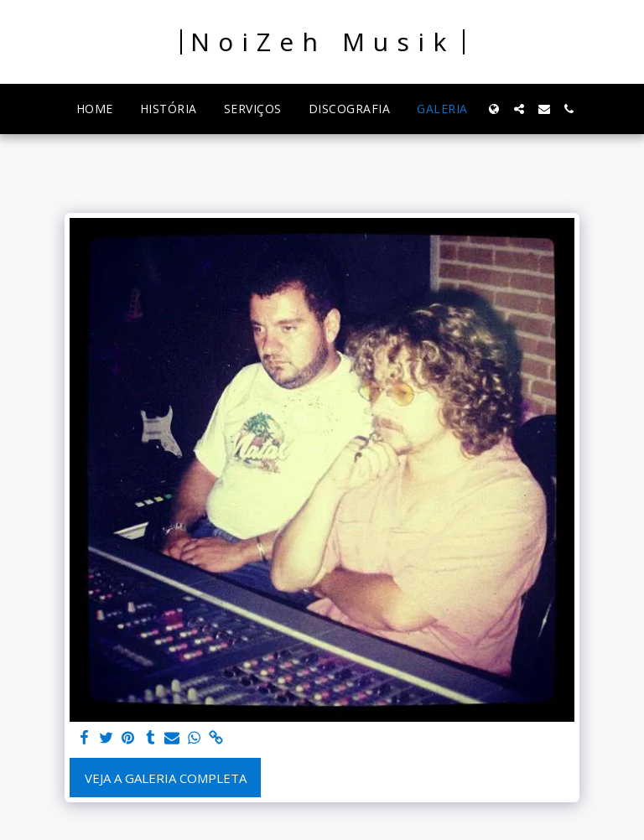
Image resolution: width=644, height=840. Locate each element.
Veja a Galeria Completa (166, 778)
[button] (519, 109)
